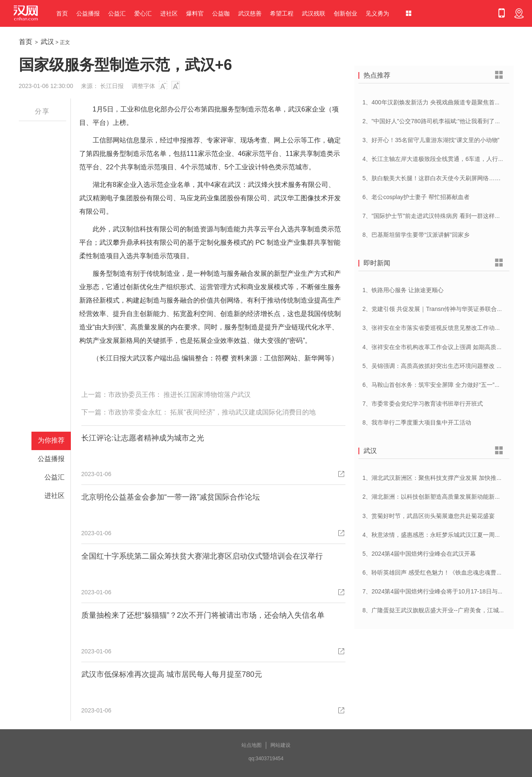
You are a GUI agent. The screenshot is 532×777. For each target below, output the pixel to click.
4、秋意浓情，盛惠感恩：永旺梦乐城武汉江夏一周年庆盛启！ (444, 535)
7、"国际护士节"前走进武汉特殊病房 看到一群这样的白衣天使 (444, 216)
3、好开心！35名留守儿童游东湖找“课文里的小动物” (431, 140)
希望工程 (282, 13)
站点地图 (252, 745)
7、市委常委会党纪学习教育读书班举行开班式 (423, 404)
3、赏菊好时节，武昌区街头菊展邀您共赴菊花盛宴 (429, 516)
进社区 (169, 13)
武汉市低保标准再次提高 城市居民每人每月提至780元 (172, 674)
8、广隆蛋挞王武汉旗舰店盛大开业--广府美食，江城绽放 (437, 610)
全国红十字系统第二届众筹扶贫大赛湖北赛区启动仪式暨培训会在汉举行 (202, 556)
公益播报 (88, 13)
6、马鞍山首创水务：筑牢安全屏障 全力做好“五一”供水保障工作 (446, 385)
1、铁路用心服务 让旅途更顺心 (403, 290)
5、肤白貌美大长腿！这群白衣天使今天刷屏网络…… (432, 178)
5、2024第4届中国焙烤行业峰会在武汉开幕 (419, 554)
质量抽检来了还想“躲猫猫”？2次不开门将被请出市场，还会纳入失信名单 (203, 615)
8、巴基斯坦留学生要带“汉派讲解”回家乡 (416, 235)
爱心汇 (143, 13)
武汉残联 (314, 13)
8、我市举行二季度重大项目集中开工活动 (417, 422)
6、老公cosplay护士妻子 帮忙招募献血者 (416, 197)
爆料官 (195, 13)
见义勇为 (377, 13)
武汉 (47, 42)
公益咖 (221, 13)
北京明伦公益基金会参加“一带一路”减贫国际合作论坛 (171, 497)
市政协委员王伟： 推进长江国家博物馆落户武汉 (179, 395)
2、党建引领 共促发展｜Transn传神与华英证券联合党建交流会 (445, 309)
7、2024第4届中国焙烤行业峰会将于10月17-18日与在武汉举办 (445, 591)
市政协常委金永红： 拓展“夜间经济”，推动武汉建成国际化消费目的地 (212, 412)
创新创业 (345, 13)
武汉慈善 (250, 13)
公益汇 (117, 13)
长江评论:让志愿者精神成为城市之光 (143, 438)
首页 (62, 13)
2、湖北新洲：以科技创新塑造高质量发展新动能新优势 (435, 497)
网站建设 (280, 745)
